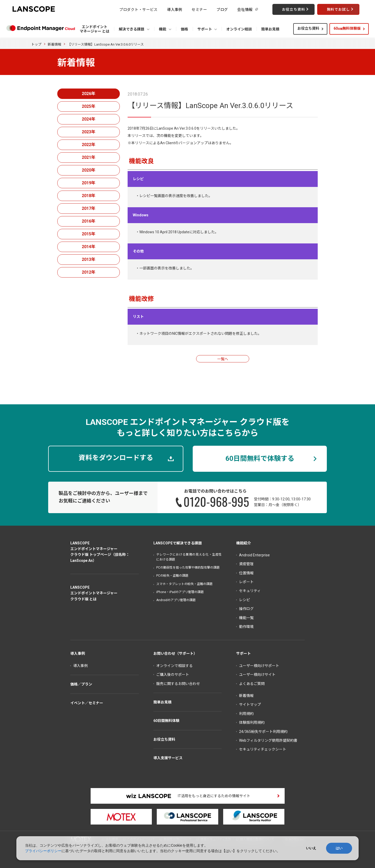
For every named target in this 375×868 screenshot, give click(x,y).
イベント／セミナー (87, 703)
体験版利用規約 (252, 722)
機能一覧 (246, 618)
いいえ (311, 848)
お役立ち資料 (308, 28)
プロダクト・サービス (138, 9)
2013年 (89, 259)
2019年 (89, 183)
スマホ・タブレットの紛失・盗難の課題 (184, 584)
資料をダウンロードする (116, 458)
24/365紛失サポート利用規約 (263, 732)
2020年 (89, 170)
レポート (246, 582)
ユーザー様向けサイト (257, 675)
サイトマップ (250, 705)
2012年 (89, 272)
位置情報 (246, 573)
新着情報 (54, 44)
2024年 (89, 119)
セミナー (199, 9)
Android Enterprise (254, 555)
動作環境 (246, 627)
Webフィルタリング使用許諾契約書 (268, 740)
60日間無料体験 (166, 721)
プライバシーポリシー (43, 851)
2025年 (89, 106)
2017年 (89, 208)
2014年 (89, 247)
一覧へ (223, 359)
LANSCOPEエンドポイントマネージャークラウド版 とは (94, 593)
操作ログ (246, 609)
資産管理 (246, 564)
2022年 (89, 145)
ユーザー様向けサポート (259, 666)
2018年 (89, 196)
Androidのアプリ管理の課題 (176, 600)
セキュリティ (250, 591)
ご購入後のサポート (173, 675)
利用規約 (246, 714)
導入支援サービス (168, 758)
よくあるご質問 (252, 684)
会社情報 (245, 9)
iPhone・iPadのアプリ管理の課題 (180, 592)
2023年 (89, 132)
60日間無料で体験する (260, 458)
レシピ (245, 600)
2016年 (89, 221)
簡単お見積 (162, 702)
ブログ (222, 9)
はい (339, 848)
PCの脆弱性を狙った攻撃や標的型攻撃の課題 (188, 568)
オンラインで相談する (174, 666)
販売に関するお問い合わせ (178, 684)
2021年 (89, 157)
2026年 (89, 94)
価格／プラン (81, 684)
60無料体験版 (347, 28)
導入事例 (175, 9)
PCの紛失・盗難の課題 (172, 576)
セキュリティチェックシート (263, 749)
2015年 (89, 234)
